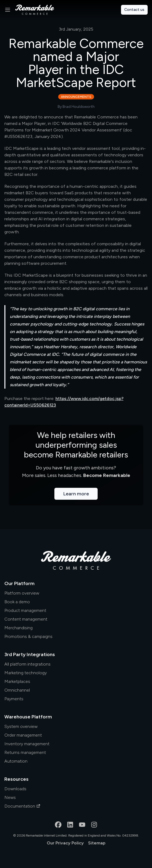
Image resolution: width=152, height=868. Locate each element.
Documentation (22, 806)
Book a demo (17, 602)
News (10, 797)
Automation (16, 761)
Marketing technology (26, 673)
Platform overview (22, 593)
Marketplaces (17, 681)
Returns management (25, 752)
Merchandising (18, 628)
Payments (14, 699)
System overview (21, 726)
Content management (26, 619)
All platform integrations (27, 664)
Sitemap (97, 843)
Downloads (15, 789)
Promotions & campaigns (28, 636)
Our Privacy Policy (65, 843)
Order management (23, 735)
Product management (25, 610)
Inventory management (27, 744)
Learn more (76, 494)
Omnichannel (17, 690)
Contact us (134, 10)
